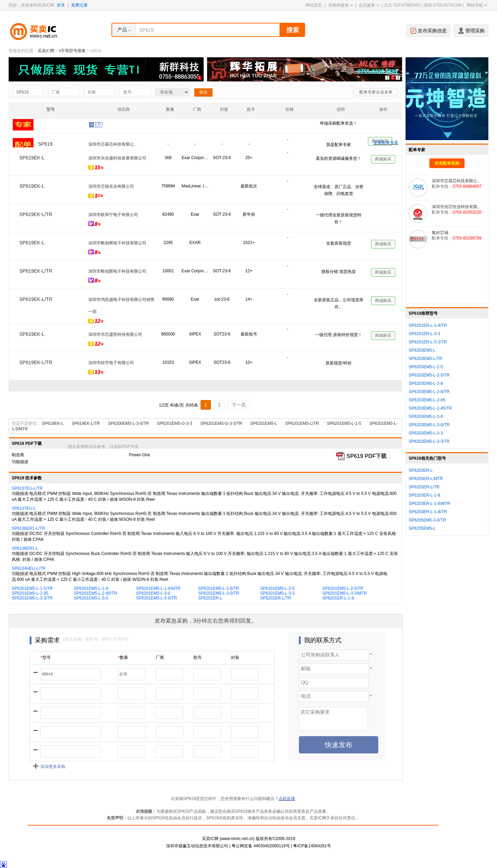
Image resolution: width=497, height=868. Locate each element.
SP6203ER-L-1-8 (424, 495)
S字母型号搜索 (72, 51)
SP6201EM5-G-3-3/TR (221, 423)
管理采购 (471, 30)
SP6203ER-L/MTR (426, 479)
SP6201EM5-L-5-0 (91, 598)
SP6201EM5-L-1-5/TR (32, 588)
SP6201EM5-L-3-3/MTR (345, 593)
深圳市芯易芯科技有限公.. (456, 181)
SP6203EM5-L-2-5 (426, 367)
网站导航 (477, 5)
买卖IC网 (46, 51)
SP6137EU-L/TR (27, 488)
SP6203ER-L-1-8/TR (428, 512)
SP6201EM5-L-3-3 (277, 593)
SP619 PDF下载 (367, 456)
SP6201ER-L (210, 598)
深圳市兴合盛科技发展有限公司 (117, 158)
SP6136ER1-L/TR (28, 528)
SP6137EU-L (24, 508)
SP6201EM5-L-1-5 (344, 423)
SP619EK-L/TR (86, 423)
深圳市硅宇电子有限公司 (111, 363)
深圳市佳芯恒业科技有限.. (112, 130)
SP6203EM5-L (422, 350)
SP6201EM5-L (264, 423)
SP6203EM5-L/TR (425, 359)
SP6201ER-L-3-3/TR (428, 342)
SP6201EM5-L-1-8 (91, 588)
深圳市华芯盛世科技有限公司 (115, 334)
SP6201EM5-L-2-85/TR (95, 593)
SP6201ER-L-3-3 (424, 334)
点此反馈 (287, 799)
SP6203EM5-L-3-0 (426, 417)
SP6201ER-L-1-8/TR (428, 325)
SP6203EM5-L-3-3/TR (429, 441)
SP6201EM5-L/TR (302, 423)
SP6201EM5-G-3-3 (175, 423)
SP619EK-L (53, 423)
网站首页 (314, 5)
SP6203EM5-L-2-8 (426, 383)
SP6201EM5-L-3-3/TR (32, 598)
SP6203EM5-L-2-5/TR (429, 375)
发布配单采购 (447, 163)
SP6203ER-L (421, 470)
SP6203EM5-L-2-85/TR (430, 408)
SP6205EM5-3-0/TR (427, 520)
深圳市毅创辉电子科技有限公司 (117, 243)
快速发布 (339, 745)
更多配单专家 (386, 143)
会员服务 (369, 5)
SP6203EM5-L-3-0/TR (429, 425)
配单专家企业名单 (376, 92)
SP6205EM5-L (422, 528)
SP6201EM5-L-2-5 (277, 588)
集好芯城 (440, 233)
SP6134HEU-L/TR (29, 568)
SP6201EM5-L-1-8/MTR (158, 588)
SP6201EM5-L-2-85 (30, 593)
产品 (122, 30)
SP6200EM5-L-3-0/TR (129, 423)
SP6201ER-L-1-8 (338, 598)
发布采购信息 (428, 30)
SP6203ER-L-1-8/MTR (430, 504)
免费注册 (79, 5)
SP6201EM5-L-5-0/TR (157, 598)
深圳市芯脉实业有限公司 (111, 186)
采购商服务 (340, 5)
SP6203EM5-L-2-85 (427, 400)
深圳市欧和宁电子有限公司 (113, 215)
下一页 (239, 405)
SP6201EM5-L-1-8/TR (219, 588)
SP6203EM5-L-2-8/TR (429, 392)
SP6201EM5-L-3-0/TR (219, 593)
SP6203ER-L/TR (424, 487)
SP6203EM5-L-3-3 (426, 433)
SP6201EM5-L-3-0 (153, 593)
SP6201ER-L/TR (276, 598)
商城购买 (380, 127)
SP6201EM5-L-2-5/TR (343, 588)
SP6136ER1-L (25, 548)
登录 (61, 5)
